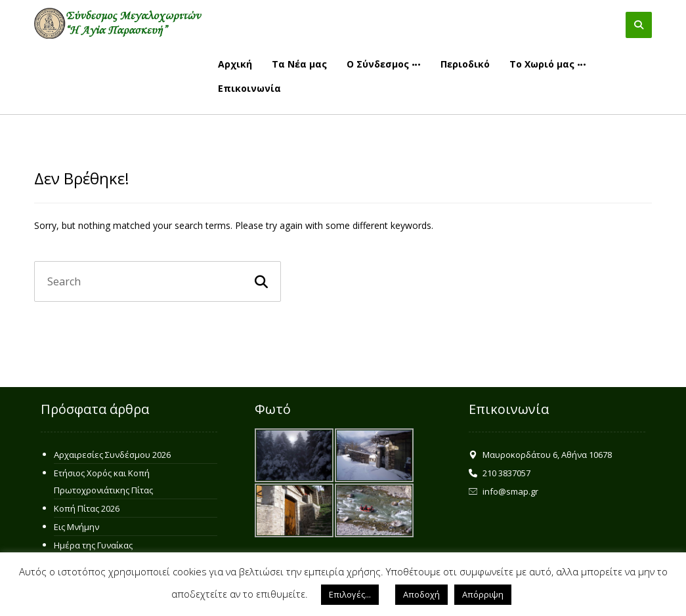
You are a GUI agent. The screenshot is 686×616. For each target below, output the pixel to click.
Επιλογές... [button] (350, 594)
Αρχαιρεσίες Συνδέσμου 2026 (112, 455)
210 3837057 (500, 473)
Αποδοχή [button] (421, 594)
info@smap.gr (504, 491)
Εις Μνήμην (76, 527)
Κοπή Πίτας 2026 (87, 508)
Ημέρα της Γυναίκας (93, 545)
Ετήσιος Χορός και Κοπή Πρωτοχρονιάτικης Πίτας (103, 482)
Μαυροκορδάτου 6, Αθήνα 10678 (540, 455)
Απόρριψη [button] (483, 594)
